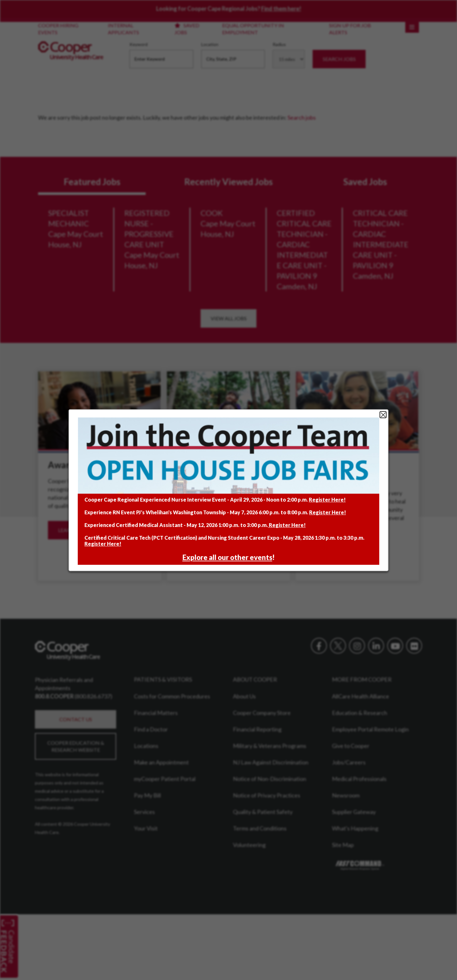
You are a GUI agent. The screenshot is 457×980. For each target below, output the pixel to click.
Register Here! (327, 500)
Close (383, 415)
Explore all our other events (227, 557)
